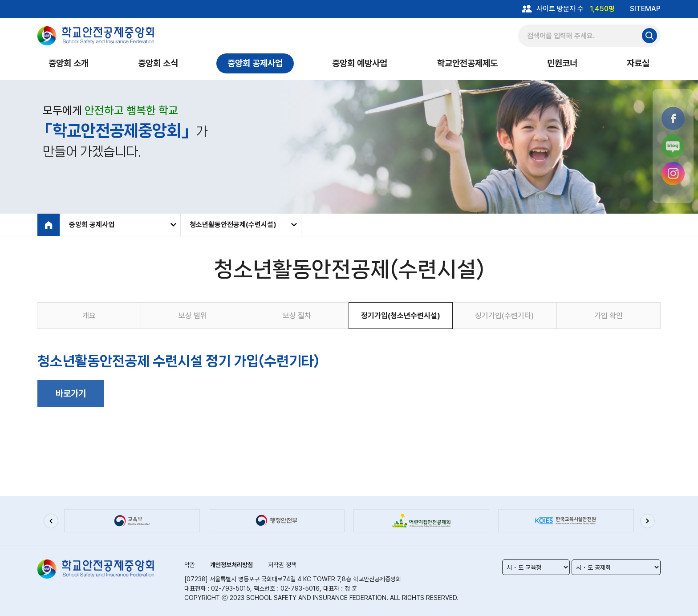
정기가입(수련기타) (504, 316)
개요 (89, 316)
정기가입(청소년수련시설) (401, 316)
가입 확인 (609, 316)
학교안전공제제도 (467, 63)
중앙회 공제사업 (255, 63)
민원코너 (562, 63)
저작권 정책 (282, 565)
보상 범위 (193, 316)
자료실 (638, 63)
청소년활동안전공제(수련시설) (233, 225)
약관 (190, 565)
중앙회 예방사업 (360, 63)
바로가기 (71, 393)
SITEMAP (645, 9)
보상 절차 (297, 316)
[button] (51, 521)
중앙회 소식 (158, 63)
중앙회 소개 (69, 63)
